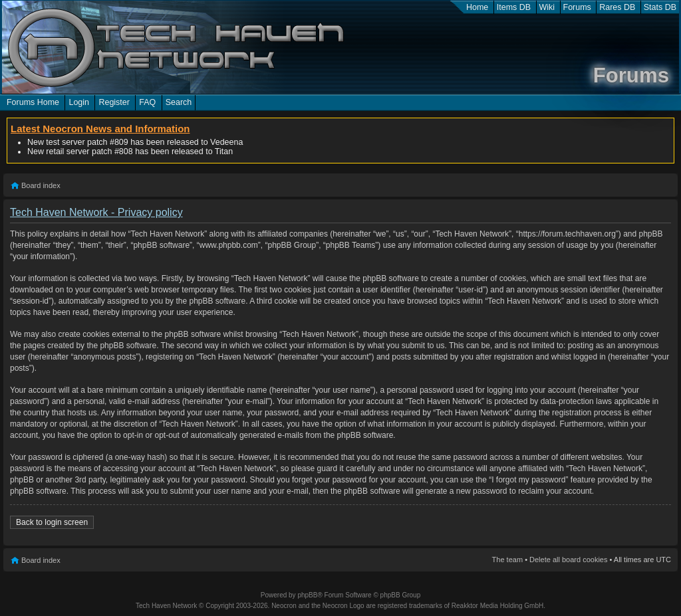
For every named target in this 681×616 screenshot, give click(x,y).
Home (477, 7)
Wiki (547, 7)
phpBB (307, 595)
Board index (41, 185)
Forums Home (33, 102)
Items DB (514, 7)
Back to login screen (52, 522)
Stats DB (660, 7)
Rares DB (617, 7)
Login (79, 102)
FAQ (147, 102)
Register (114, 102)
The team (507, 560)
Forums (577, 7)
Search (179, 102)
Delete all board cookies (568, 560)
